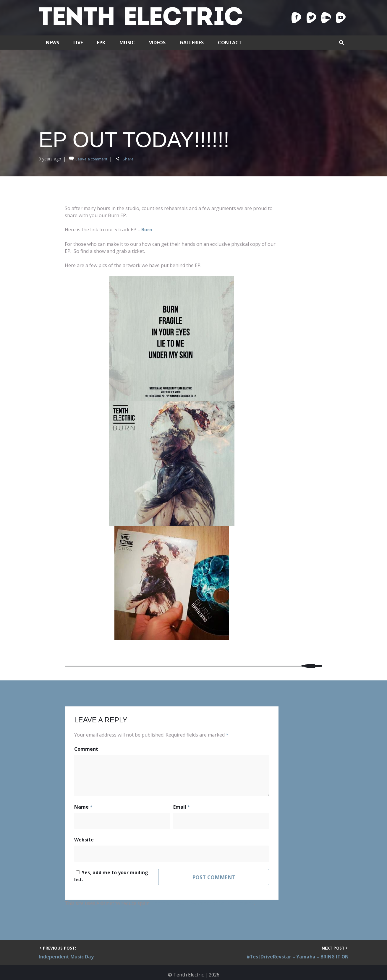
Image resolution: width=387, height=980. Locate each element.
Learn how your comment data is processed (203, 900)
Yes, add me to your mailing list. (116, 874)
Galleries (192, 43)
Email (182, 807)
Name (83, 807)
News (52, 43)
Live (78, 43)
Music (127, 43)
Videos (157, 43)
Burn (147, 230)
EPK (101, 43)
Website (84, 841)
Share (130, 159)
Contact (230, 43)
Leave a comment (92, 159)
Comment (86, 749)
